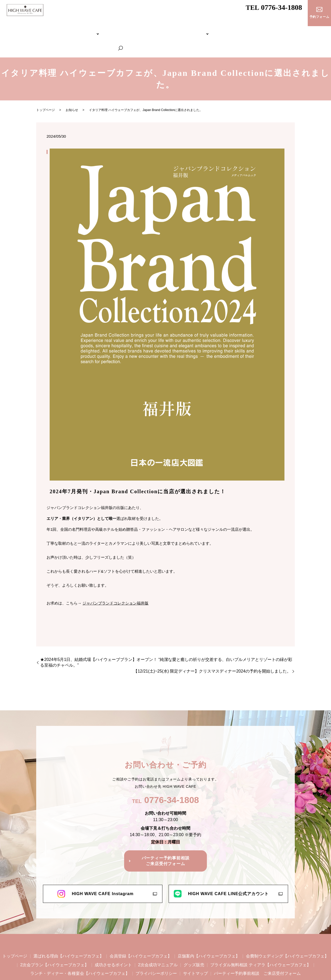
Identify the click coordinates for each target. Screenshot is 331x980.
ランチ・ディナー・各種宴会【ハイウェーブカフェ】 (279, 30)
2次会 (150, 30)
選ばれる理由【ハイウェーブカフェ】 (69, 934)
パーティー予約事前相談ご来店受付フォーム (166, 839)
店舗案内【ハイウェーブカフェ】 (209, 934)
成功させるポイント (113, 943)
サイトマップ (195, 952)
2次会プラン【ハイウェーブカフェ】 (54, 943)
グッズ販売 (194, 943)
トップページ (19, 30)
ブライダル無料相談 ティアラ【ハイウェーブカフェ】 (199, 30)
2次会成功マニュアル (158, 943)
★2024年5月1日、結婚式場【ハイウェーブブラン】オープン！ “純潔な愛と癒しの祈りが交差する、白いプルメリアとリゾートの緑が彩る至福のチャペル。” (166, 641)
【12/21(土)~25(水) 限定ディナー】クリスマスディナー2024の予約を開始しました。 (212, 649)
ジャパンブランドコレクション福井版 (115, 581)
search (325, 30)
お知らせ (72, 88)
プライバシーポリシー (156, 952)
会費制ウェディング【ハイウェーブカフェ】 (110, 30)
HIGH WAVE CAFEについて (52, 30)
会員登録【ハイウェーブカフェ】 (141, 934)
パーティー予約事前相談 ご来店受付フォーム (257, 952)
